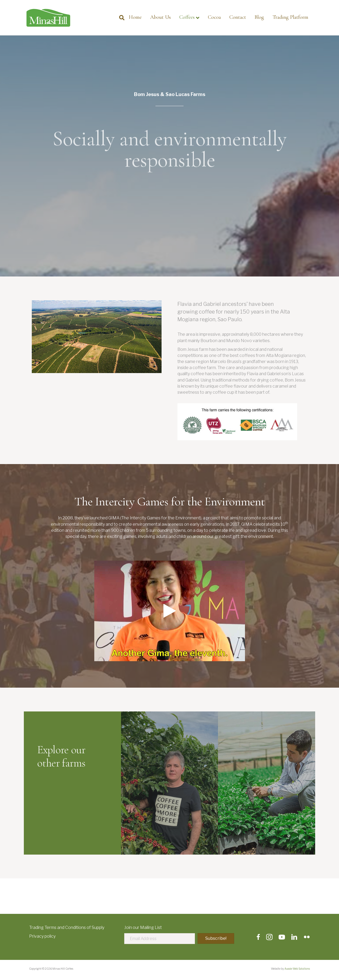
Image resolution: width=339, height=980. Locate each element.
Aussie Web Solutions (297, 969)
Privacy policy (42, 936)
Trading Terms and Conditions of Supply (67, 927)
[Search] (120, 18)
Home (135, 17)
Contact (238, 17)
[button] (216, 938)
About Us (160, 17)
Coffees (187, 17)
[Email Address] (160, 939)
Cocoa (214, 17)
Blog (259, 17)
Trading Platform (290, 17)
